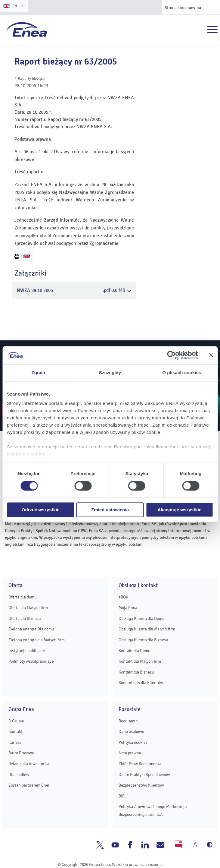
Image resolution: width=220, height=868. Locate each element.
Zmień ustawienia (110, 510)
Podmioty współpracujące (31, 661)
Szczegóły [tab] (110, 372)
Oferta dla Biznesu (25, 619)
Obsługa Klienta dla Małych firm (147, 629)
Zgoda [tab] (38, 372)
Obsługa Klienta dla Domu (142, 619)
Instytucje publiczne (27, 651)
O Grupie (16, 721)
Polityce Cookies (26, 454)
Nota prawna (130, 753)
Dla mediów (19, 775)
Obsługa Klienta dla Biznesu (143, 640)
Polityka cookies (133, 742)
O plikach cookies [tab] (182, 372)
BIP (122, 796)
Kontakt (15, 732)
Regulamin (128, 721)
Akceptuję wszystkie (179, 510)
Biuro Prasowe (21, 753)
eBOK (123, 597)
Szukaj (199, 30)
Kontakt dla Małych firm (140, 661)
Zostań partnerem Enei (29, 785)
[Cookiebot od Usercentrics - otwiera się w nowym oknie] (171, 355)
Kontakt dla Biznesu (136, 672)
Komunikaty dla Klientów (141, 683)
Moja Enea (128, 608)
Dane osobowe (131, 732)
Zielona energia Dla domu (31, 629)
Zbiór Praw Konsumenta (140, 764)
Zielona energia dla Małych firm (37, 640)
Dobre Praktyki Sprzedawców (144, 775)
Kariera (15, 742)
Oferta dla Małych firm (28, 608)
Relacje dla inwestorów (29, 764)
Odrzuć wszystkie (41, 510)
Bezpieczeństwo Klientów (141, 785)
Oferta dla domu (23, 597)
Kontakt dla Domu (135, 651)
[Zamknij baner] (211, 355)
